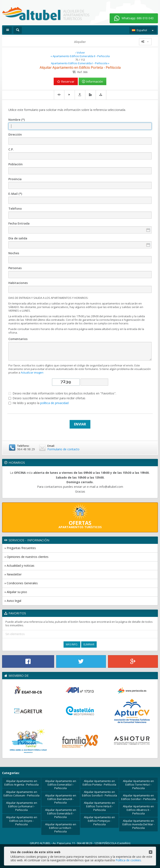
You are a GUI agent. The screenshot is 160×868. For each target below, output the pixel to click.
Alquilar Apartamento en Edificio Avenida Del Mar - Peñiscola (139, 824)
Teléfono (15, 209)
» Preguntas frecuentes (20, 548)
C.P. (11, 150)
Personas (15, 268)
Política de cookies (128, 860)
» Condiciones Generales (21, 583)
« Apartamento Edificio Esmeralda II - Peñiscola (80, 56)
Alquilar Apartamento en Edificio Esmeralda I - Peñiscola (61, 785)
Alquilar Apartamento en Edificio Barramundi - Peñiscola (61, 799)
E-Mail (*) (15, 194)
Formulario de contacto (63, 449)
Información (92, 81)
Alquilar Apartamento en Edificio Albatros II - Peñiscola (138, 810)
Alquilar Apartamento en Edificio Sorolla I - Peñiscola (138, 797)
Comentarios (18, 339)
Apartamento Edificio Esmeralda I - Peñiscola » (80, 63)
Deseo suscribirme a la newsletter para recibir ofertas (47, 398)
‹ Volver (80, 53)
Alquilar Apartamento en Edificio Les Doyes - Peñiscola (22, 821)
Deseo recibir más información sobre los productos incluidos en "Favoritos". (62, 394)
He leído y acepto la (38, 403)
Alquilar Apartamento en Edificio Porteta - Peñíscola (99, 783)
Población (16, 164)
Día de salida (18, 238)
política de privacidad (54, 403)
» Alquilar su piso (16, 592)
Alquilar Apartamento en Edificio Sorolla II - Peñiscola (100, 794)
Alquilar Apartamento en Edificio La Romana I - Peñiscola (22, 806)
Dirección (15, 135)
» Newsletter (13, 574)
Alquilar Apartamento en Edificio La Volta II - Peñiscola (61, 828)
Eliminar (89, 644)
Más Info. (72, 644)
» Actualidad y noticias (19, 566)
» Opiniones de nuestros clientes (26, 557)
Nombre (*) (17, 120)
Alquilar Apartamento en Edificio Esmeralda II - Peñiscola (61, 813)
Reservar (66, 81)
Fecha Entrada (19, 224)
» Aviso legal (13, 601)
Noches (14, 253)
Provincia (15, 179)
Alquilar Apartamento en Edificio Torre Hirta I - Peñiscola (138, 785)
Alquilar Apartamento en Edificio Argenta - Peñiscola (21, 783)
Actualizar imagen (32, 372)
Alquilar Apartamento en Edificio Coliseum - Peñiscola (21, 794)
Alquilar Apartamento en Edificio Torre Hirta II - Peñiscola (99, 806)
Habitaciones (18, 283)
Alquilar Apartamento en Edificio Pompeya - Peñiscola (99, 821)
